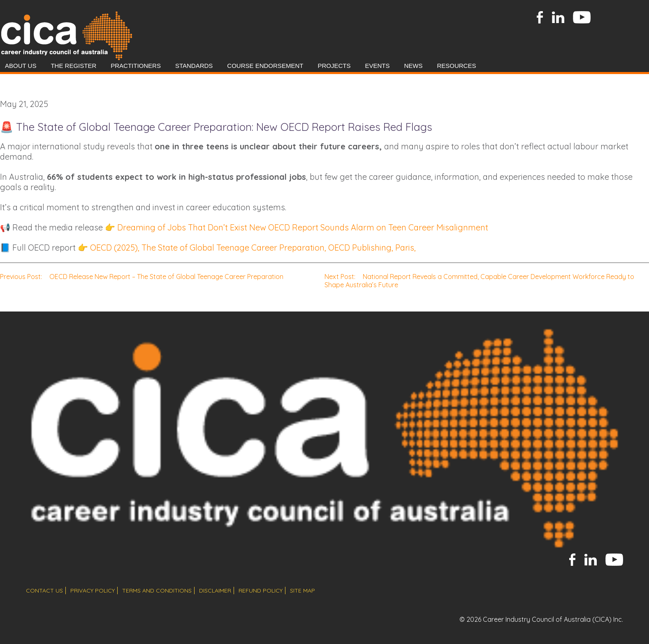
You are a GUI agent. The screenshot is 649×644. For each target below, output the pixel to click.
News (413, 66)
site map (302, 591)
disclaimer (215, 591)
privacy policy (93, 591)
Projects (334, 66)
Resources (456, 66)
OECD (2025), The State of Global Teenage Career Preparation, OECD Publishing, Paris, (253, 248)
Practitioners (136, 66)
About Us (21, 66)
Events (377, 66)
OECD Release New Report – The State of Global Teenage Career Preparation (142, 277)
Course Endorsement (265, 66)
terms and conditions (157, 591)
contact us (44, 591)
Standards (194, 66)
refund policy (261, 591)
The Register (73, 66)
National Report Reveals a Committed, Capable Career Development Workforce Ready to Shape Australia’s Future (479, 281)
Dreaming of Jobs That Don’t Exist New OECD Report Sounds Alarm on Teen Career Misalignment (303, 227)
